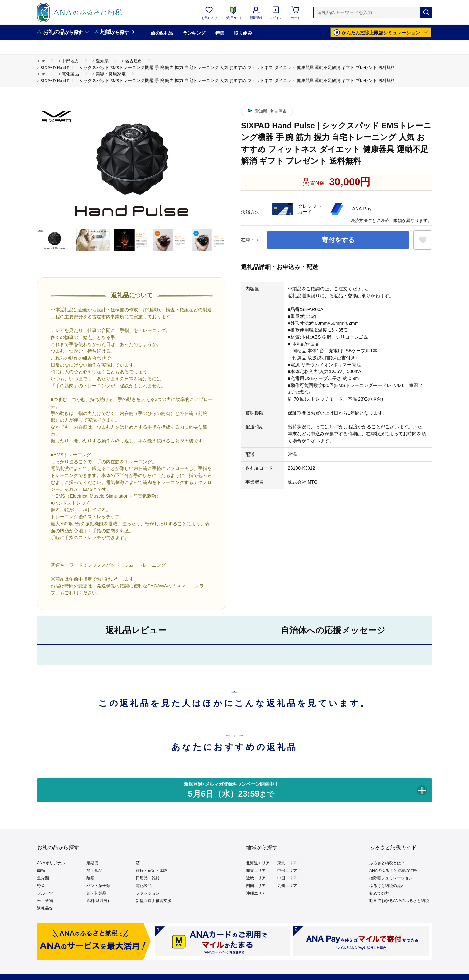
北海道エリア (258, 863)
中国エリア (287, 878)
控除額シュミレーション (391, 878)
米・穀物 (45, 901)
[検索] (426, 12)
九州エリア (287, 886)
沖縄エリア (256, 893)
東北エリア (287, 863)
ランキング (194, 33)
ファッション (148, 893)
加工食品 (94, 871)
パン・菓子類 (98, 886)
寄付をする (338, 240)
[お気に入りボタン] (423, 240)
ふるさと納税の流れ (387, 886)
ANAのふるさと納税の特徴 (393, 871)
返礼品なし (47, 908)
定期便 (92, 863)
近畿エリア (256, 878)
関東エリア (256, 871)
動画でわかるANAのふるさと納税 (399, 901)
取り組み (243, 33)
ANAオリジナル (51, 863)
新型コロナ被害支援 (154, 901)
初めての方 (379, 893)
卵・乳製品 (96, 893)
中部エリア (287, 871)
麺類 (90, 878)
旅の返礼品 (162, 33)
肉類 (41, 871)
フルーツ (45, 893)
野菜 (41, 886)
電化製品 (144, 886)
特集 (220, 33)
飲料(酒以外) (98, 901)
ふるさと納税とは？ (387, 863)
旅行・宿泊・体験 (152, 871)
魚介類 (43, 878)
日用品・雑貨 (148, 878)
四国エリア (256, 886)
